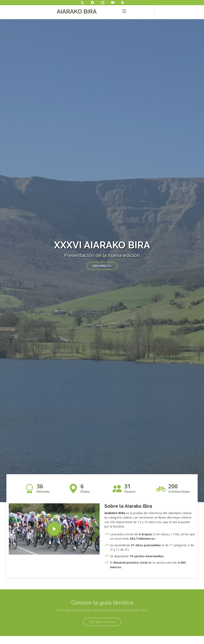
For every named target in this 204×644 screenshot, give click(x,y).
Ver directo (102, 266)
